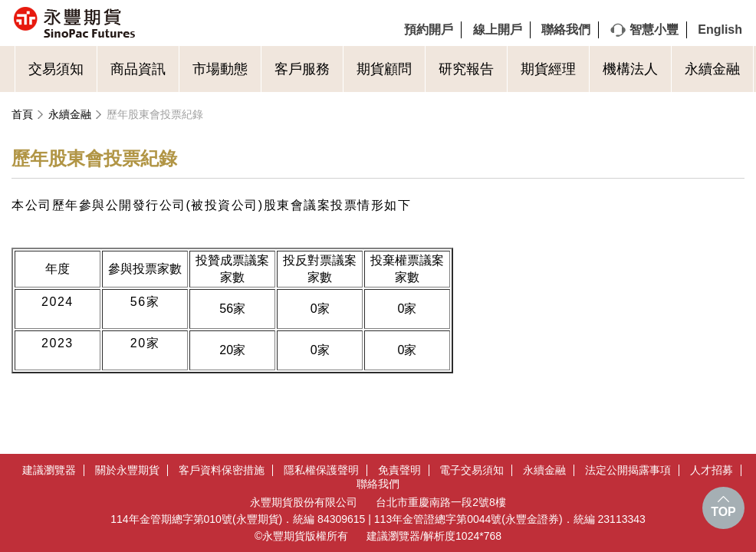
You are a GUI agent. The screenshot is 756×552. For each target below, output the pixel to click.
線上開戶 (498, 30)
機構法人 (630, 69)
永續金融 (712, 69)
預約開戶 (429, 30)
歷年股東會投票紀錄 (155, 114)
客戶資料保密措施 (222, 470)
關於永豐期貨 (127, 470)
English (720, 30)
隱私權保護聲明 (321, 470)
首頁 (22, 114)
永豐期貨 (141, 23)
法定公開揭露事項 (628, 470)
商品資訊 (138, 69)
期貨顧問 (384, 69)
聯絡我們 (566, 30)
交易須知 (56, 69)
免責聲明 (399, 470)
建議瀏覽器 (49, 470)
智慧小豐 (654, 30)
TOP (723, 512)
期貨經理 (548, 69)
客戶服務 (302, 69)
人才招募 (712, 470)
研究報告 (466, 69)
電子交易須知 (472, 470)
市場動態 (220, 69)
